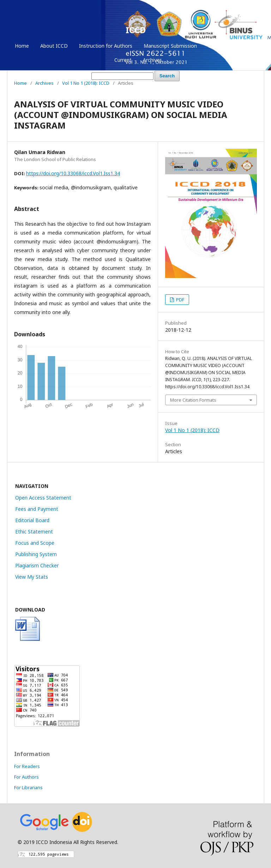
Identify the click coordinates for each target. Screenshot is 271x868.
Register (218, 46)
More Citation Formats (193, 400)
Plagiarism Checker (37, 565)
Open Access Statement (43, 498)
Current (123, 60)
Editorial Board (32, 520)
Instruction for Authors (106, 46)
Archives (152, 60)
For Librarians (28, 787)
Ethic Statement (34, 532)
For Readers (27, 766)
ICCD (136, 30)
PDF (180, 300)
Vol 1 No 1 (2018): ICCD (86, 83)
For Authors (26, 777)
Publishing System (36, 554)
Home (22, 46)
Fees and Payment (37, 509)
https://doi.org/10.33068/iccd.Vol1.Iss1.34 (73, 173)
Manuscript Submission (170, 46)
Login (245, 46)
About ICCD (54, 46)
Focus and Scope (35, 543)
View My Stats (32, 577)
